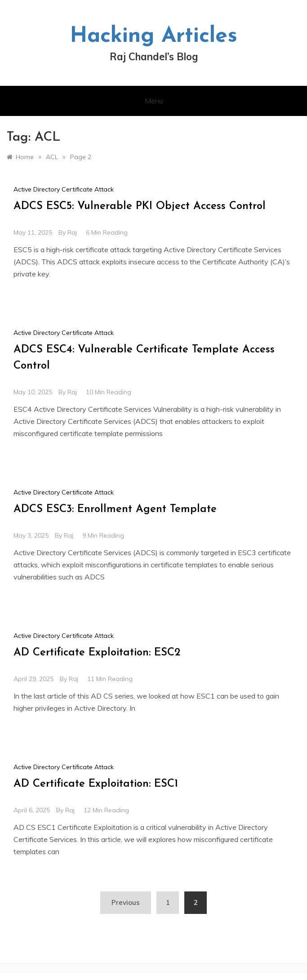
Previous (126, 902)
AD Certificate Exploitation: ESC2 (97, 653)
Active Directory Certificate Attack (64, 189)
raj (72, 232)
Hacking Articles (153, 36)
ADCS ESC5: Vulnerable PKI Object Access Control (140, 206)
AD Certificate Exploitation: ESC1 (96, 784)
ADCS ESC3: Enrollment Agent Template (115, 509)
